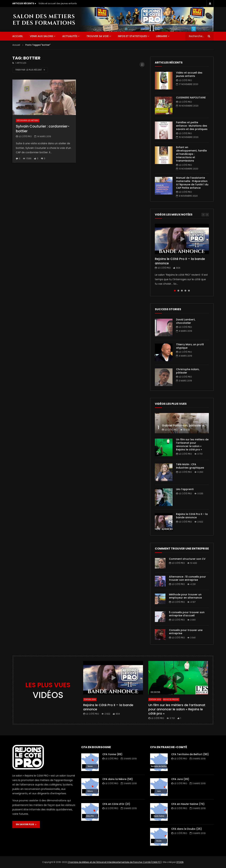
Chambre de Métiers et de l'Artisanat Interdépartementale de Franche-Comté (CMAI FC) (115, 862)
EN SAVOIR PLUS (26, 824)
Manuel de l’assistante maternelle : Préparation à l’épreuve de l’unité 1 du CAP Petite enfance (192, 183)
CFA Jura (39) (180, 779)
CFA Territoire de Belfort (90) (190, 754)
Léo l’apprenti (185, 489)
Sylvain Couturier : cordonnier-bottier (43, 129)
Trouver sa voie (98, 36)
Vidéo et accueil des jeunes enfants (58, 3)
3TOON (180, 862)
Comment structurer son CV (187, 559)
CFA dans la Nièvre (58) (118, 779)
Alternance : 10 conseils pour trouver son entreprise (187, 578)
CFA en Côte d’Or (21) (116, 804)
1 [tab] (175, 291)
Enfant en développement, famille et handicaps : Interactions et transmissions (191, 154)
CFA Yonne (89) (112, 754)
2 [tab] (178, 291)
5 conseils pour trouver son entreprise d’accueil (187, 614)
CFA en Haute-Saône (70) (188, 804)
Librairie (162, 36)
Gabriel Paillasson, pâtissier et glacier (189, 425)
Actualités (70, 36)
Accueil (16, 45)
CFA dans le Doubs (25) (187, 829)
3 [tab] (182, 291)
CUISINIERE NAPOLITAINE (191, 98)
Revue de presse (171, 699)
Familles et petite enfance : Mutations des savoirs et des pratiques (192, 126)
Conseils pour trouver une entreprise (186, 632)
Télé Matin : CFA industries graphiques (190, 466)
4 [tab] (185, 291)
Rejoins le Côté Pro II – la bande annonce (180, 261)
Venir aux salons (41, 36)
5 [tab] (189, 291)
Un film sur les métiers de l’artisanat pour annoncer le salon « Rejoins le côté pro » (192, 444)
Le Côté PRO (25, 136)
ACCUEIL (18, 36)
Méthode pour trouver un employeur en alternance (185, 596)
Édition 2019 (90, 699)
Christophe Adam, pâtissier (188, 371)
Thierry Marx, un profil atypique (190, 346)
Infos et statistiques (132, 36)
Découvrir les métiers (28, 121)
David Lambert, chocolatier (186, 321)
